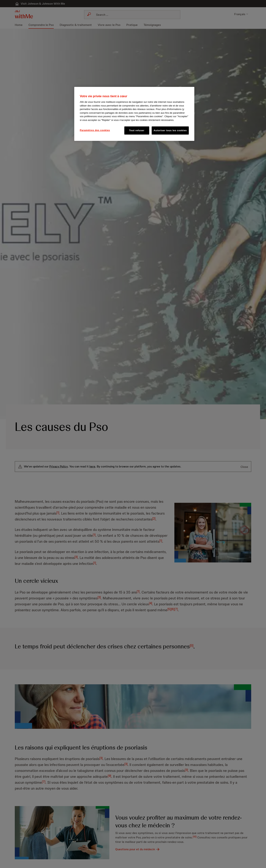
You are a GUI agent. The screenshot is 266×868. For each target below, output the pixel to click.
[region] (134, 114)
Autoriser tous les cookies (170, 130)
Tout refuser (137, 130)
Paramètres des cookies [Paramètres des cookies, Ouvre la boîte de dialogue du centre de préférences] (95, 130)
